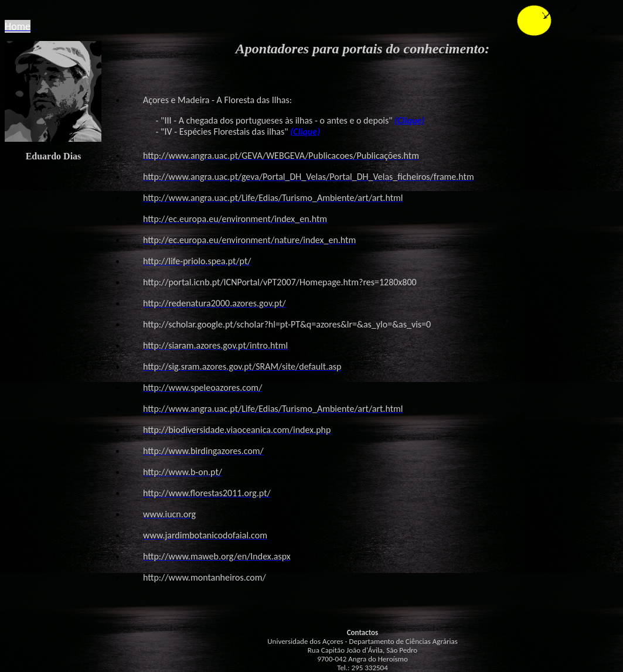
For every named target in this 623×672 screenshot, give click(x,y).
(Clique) (409, 120)
